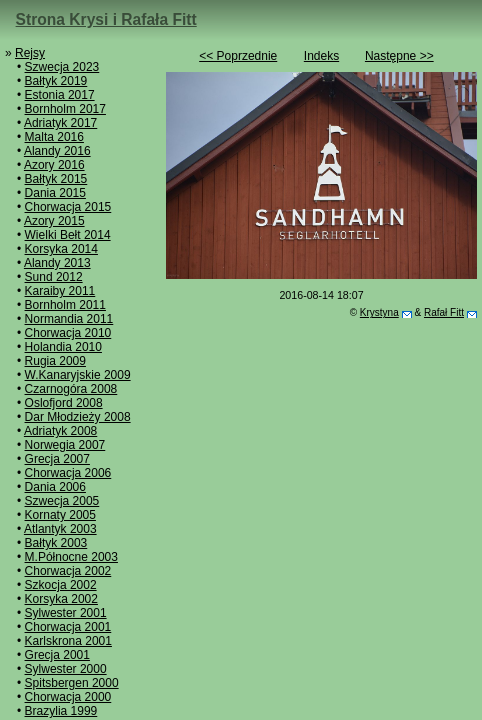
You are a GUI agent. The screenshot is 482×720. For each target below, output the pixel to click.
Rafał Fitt (444, 312)
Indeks (321, 56)
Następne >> (399, 56)
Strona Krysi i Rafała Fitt (106, 19)
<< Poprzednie (238, 56)
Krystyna (379, 312)
